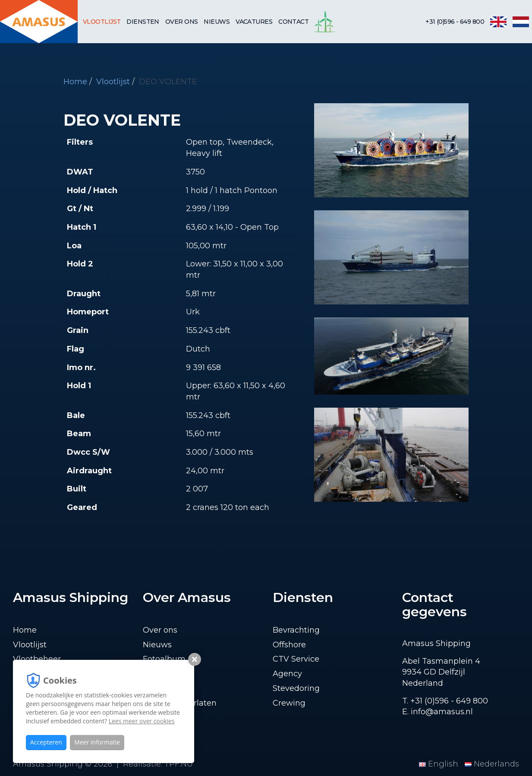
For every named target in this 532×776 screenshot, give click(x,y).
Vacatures (254, 22)
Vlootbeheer (37, 659)
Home (75, 82)
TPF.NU (179, 764)
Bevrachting (296, 630)
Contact (293, 22)
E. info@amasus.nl (438, 712)
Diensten (143, 22)
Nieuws (217, 22)
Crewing (289, 703)
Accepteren (46, 742)
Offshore (289, 645)
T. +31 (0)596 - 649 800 (445, 701)
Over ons (182, 22)
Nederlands (492, 764)
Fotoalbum (164, 659)
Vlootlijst (102, 22)
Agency (287, 674)
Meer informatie (97, 742)
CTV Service (296, 659)
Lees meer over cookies (142, 721)
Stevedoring (296, 688)
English (440, 764)
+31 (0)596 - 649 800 (455, 22)
